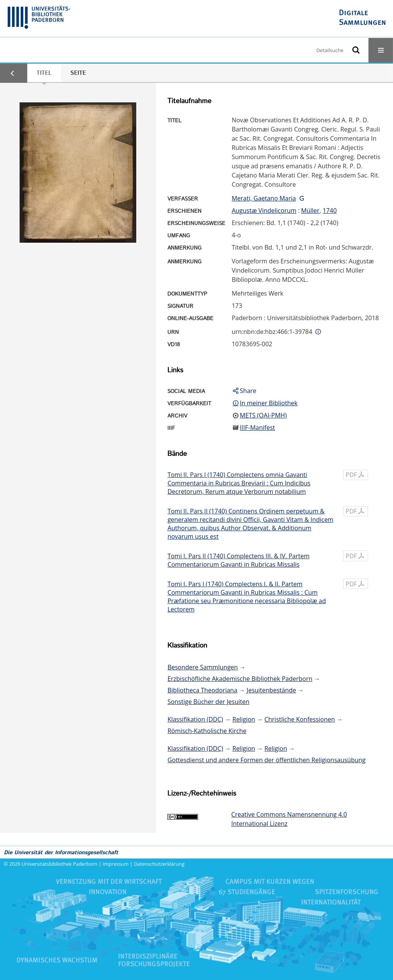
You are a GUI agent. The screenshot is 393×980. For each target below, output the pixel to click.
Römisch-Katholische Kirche (207, 731)
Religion (244, 719)
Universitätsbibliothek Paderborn (60, 864)
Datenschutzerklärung (159, 864)
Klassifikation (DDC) (195, 719)
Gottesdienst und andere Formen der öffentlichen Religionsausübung (266, 760)
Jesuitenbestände (272, 690)
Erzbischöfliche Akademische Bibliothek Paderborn (240, 679)
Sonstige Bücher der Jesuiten (208, 702)
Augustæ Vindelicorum (264, 210)
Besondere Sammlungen (202, 667)
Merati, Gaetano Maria (264, 198)
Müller (310, 210)
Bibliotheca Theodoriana (202, 690)
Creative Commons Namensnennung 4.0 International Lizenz (289, 819)
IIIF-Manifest (258, 428)
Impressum (116, 864)
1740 (330, 210)
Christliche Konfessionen (300, 719)
